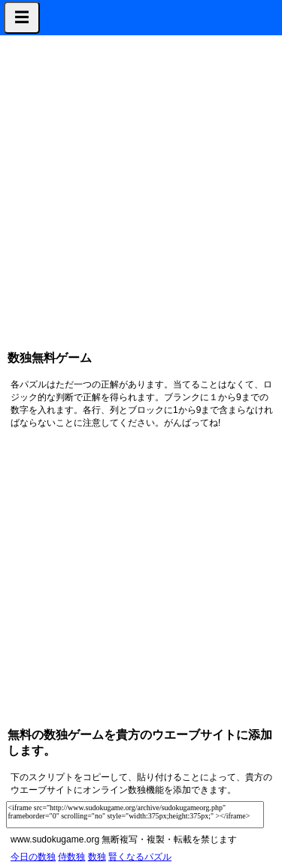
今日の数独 (33, 857)
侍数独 (71, 857)
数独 (97, 857)
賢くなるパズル (140, 857)
